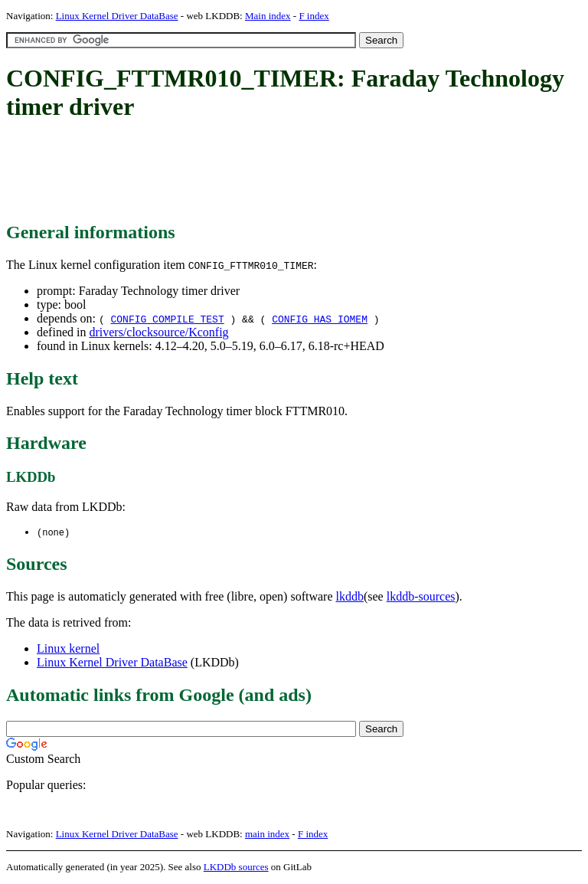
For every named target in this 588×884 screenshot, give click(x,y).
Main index (268, 16)
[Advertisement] (285, 172)
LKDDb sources (236, 868)
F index (314, 16)
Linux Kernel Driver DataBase (117, 16)
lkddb (350, 597)
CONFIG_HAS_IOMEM (320, 319)
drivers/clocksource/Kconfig (158, 332)
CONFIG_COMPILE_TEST (167, 319)
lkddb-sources (421, 597)
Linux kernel (68, 649)
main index (267, 835)
